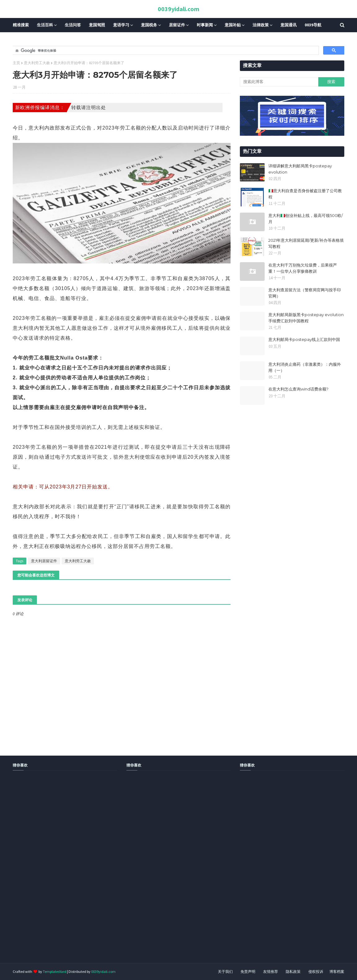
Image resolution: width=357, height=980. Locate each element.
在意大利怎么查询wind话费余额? (298, 389)
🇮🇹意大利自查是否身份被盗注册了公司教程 (305, 194)
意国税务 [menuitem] (149, 25)
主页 (16, 63)
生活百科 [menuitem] (45, 25)
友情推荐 (271, 971)
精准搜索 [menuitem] (21, 25)
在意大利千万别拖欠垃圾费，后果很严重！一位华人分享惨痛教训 (303, 268)
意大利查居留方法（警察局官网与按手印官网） (305, 293)
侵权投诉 (316, 971)
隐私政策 (293, 971)
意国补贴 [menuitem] (233, 25)
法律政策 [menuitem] (261, 25)
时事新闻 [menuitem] (205, 25)
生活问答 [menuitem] (73, 25)
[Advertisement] (178, 874)
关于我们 (225, 971)
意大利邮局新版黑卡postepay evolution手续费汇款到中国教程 (306, 318)
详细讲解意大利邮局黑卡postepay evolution (300, 169)
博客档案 (337, 971)
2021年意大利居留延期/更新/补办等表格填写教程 (306, 243)
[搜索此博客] (279, 82)
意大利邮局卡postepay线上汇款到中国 (304, 339)
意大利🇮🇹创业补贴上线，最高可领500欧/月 (306, 219)
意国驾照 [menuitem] (97, 25)
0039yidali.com (178, 9)
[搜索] (165, 51)
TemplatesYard (55, 971)
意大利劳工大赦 (37, 63)
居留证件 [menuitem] (177, 25)
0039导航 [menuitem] (313, 25)
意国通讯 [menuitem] (289, 25)
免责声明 (248, 971)
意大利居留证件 (44, 561)
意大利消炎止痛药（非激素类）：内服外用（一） (305, 367)
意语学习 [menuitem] (121, 25)
